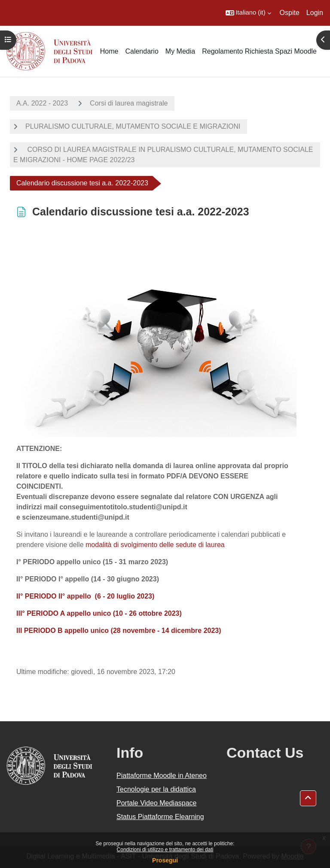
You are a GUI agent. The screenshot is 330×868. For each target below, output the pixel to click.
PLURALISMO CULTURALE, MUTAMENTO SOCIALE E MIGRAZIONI (133, 126)
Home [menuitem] (109, 51)
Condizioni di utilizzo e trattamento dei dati (165, 850)
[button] (248, 13)
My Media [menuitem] (180, 51)
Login (315, 13)
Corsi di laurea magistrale (129, 103)
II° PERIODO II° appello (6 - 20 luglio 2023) (85, 596)
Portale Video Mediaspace (157, 803)
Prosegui (165, 860)
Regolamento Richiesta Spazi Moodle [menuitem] (259, 51)
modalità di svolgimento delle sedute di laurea (155, 545)
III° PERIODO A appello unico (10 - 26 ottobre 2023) (99, 613)
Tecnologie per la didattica (156, 789)
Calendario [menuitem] (142, 51)
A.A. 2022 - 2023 (42, 103)
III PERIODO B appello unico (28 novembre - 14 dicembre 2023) (119, 631)
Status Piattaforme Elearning (160, 817)
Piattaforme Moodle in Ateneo (162, 776)
